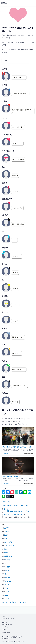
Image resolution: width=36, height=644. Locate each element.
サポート (4, 630)
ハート (6, 539)
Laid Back (22, 642)
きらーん (8, 581)
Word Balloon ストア (8, 624)
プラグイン (6, 502)
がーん (7, 570)
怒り (6, 549)
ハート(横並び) (9, 546)
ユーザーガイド (6, 627)
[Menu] (33, 3)
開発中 (4, 3)
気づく (7, 592)
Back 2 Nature (6, 632)
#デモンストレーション (20, 506)
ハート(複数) (8, 542)
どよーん (8, 585)
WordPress (11, 642)
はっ (6, 588)
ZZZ (6, 595)
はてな (6, 535)
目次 (6, 61)
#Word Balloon (7, 506)
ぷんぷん (8, 599)
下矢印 (6, 532)
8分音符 (8, 560)
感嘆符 (6, 553)
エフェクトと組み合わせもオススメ (14, 602)
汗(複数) (8, 567)
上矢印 (6, 528)
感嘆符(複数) (8, 556)
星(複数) (8, 577)
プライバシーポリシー (8, 618)
